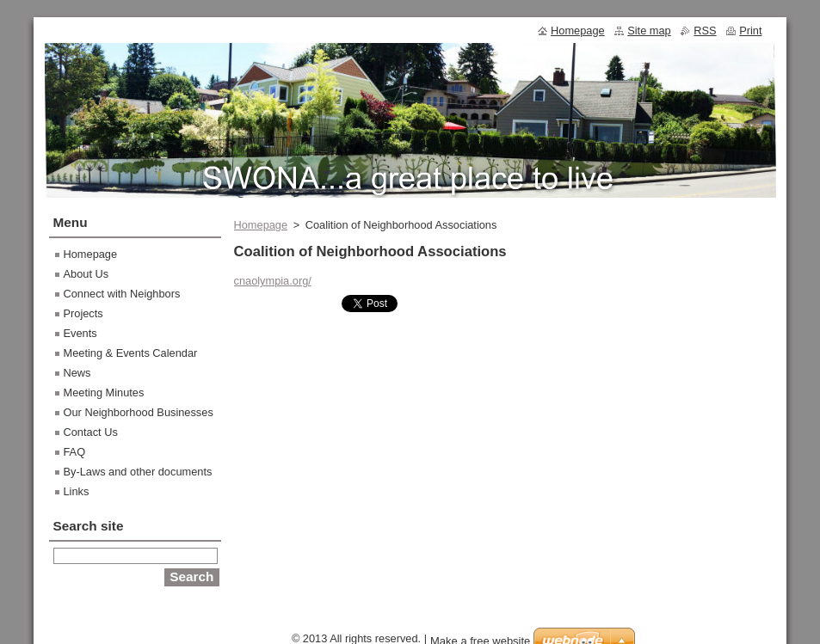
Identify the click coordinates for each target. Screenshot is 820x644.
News (77, 373)
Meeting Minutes (104, 393)
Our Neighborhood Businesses (139, 412)
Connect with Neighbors (122, 294)
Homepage (261, 225)
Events (80, 333)
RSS (705, 31)
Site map (649, 31)
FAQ (75, 452)
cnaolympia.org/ (273, 281)
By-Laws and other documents (138, 472)
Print (750, 31)
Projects (83, 313)
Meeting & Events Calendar (131, 353)
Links (77, 491)
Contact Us (91, 432)
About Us (86, 274)
